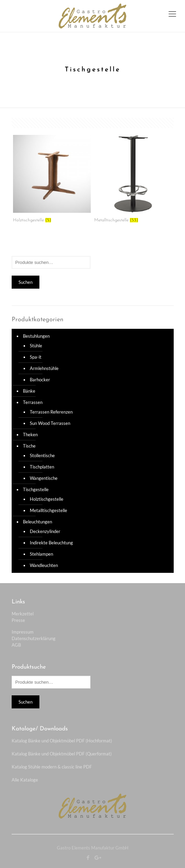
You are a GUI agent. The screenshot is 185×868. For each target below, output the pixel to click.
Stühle (36, 346)
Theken (30, 435)
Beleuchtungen (38, 522)
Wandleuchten (44, 565)
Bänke (29, 391)
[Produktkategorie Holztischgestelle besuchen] (52, 181)
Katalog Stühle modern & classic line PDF (52, 767)
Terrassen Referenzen (51, 412)
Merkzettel (23, 614)
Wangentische (44, 478)
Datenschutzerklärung (34, 638)
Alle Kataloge (25, 780)
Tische (29, 446)
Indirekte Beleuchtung (51, 543)
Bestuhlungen (36, 336)
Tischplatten (42, 467)
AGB (16, 645)
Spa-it (36, 357)
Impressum (23, 632)
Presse (18, 620)
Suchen (26, 282)
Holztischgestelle (47, 499)
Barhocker (40, 380)
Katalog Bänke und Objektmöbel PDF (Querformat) (62, 754)
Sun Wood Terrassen (50, 423)
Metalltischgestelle (48, 510)
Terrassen (33, 402)
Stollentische (42, 455)
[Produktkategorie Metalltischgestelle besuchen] (133, 181)
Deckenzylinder (45, 531)
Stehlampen (41, 554)
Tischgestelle (36, 489)
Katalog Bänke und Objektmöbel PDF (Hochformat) (62, 741)
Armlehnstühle (44, 368)
